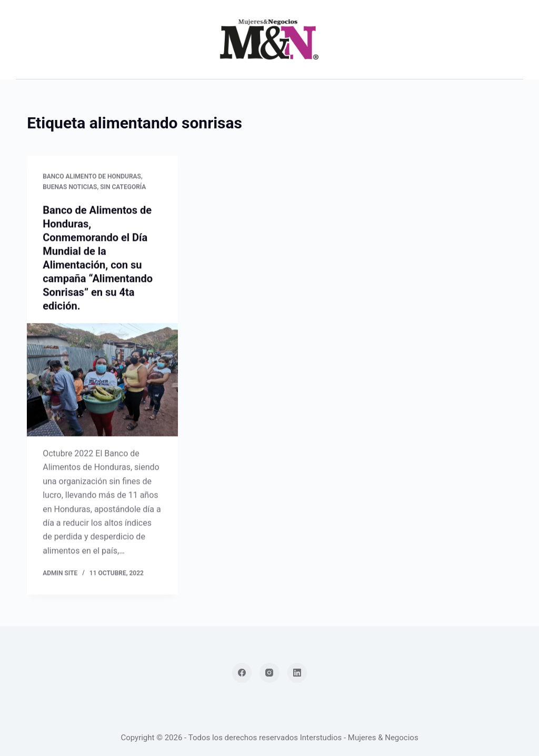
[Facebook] (242, 673)
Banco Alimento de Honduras (92, 177)
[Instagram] (269, 673)
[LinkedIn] (297, 673)
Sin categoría (123, 187)
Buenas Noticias (70, 187)
